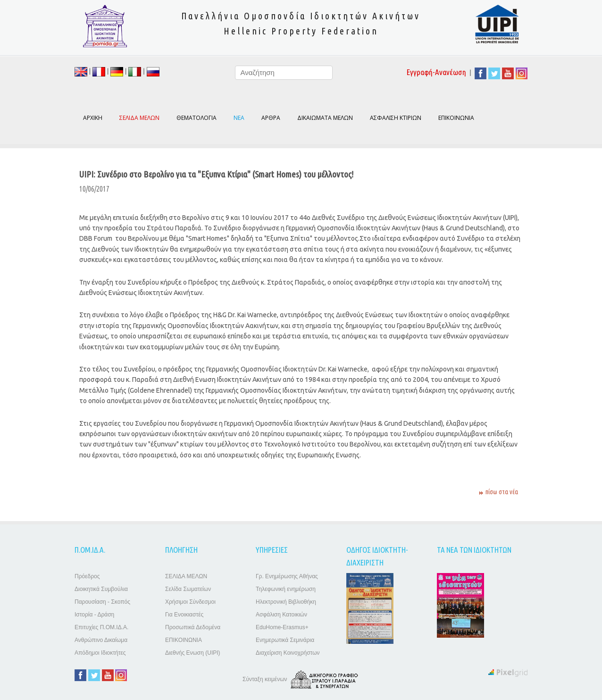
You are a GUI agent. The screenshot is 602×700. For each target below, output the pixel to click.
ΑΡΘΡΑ (271, 118)
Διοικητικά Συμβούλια (101, 589)
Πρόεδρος (87, 576)
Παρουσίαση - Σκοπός (102, 602)
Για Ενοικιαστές (184, 615)
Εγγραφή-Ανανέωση (436, 72)
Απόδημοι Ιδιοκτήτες (100, 653)
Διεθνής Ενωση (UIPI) (193, 653)
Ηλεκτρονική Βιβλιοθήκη (286, 602)
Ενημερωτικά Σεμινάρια (285, 640)
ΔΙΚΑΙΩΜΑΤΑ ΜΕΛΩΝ (325, 118)
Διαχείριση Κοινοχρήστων (288, 653)
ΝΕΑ (239, 118)
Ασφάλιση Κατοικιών (281, 615)
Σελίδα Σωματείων (188, 589)
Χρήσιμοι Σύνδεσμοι (190, 602)
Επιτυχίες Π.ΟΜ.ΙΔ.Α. (101, 627)
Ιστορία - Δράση (94, 615)
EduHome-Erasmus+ (282, 627)
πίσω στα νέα (502, 492)
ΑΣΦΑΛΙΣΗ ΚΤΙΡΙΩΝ (396, 118)
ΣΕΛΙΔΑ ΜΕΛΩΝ (186, 576)
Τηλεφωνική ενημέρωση (286, 589)
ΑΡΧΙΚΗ (93, 118)
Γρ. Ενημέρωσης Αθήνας (287, 576)
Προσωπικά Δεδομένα (193, 627)
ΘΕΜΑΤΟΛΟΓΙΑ (196, 118)
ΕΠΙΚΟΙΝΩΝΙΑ (456, 118)
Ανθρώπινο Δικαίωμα (101, 640)
